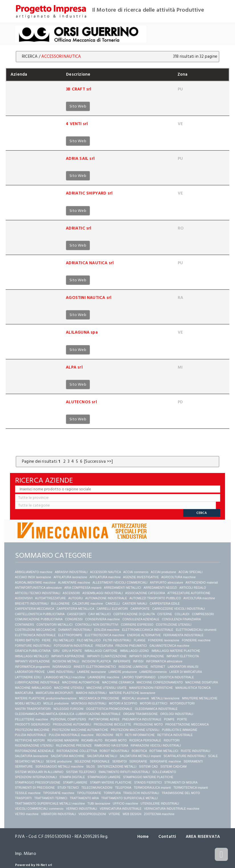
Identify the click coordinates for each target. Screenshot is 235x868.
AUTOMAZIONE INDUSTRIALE (106, 598)
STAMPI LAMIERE (75, 783)
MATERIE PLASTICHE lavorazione (132, 693)
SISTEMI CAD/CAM (173, 767)
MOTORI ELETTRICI (154, 703)
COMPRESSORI (203, 614)
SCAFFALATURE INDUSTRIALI (184, 756)
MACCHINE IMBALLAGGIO (33, 688)
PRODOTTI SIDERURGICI (33, 725)
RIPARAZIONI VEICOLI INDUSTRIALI (156, 746)
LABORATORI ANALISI (183, 667)
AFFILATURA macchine (105, 577)
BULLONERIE (60, 604)
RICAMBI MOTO (116, 740)
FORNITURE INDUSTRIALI (33, 646)
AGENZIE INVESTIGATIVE (141, 577)
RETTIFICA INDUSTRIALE (175, 735)
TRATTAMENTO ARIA (84, 798)
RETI (119, 735)
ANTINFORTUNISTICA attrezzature (39, 588)
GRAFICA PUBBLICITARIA (33, 651)
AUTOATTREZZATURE (50, 598)
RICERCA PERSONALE (145, 740)
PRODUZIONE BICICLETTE (112, 725)
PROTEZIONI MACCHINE (32, 730)
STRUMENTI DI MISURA (181, 783)
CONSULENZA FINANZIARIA (181, 619)
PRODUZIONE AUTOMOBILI (72, 725)
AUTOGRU (76, 598)
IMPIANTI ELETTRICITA (183, 656)
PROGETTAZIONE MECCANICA (187, 725)
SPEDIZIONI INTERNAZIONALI (36, 777)
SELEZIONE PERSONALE (92, 761)
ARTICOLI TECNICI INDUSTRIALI (38, 593)
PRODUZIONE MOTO (148, 725)
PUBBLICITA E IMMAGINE (179, 730)
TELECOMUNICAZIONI (97, 788)
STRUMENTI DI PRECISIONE (35, 788)
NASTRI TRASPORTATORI (33, 709)
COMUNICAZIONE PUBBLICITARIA (39, 619)
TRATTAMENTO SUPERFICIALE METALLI (129, 798)
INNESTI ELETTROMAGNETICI (95, 667)
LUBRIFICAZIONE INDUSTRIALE (37, 682)
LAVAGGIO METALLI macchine (65, 677)
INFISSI (138, 661)
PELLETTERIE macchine (32, 719)
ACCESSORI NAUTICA (105, 572)
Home (143, 837)
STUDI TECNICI (68, 788)
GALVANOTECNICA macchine (169, 646)
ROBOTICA (139, 751)
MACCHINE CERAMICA (118, 682)
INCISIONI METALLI (66, 661)
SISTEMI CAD (148, 767)
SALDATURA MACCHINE (68, 756)
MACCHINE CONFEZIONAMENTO (160, 682)
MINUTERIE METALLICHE (200, 698)
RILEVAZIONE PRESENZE (74, 746)
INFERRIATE (122, 661)
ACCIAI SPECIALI (191, 572)
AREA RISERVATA (203, 837)
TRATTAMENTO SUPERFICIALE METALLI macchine (50, 804)
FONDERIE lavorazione (164, 640)
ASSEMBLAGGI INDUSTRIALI (103, 593)
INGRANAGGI (62, 667)
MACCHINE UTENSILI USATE (106, 688)
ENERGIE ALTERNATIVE (144, 635)
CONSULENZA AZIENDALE (141, 619)
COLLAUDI (182, 614)
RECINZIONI (105, 735)
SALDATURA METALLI (102, 756)
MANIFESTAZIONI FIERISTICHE (151, 688)
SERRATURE (24, 767)
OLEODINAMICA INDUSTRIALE (156, 709)
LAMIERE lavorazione (91, 672)
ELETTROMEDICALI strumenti (196, 630)
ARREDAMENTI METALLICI (123, 588)
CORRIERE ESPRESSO (137, 625)
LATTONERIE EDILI (28, 677)
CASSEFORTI (76, 614)
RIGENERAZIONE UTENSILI (34, 746)
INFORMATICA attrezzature (164, 661)
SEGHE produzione (59, 761)
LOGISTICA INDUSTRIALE (176, 677)
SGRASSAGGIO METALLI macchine (59, 767)
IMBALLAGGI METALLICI (32, 656)
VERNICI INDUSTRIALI (82, 809)
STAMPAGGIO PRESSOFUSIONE (38, 783)
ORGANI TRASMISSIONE (140, 714)
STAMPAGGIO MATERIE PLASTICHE (148, 777)
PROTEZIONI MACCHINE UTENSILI (135, 730)
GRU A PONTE (72, 651)
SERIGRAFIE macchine (165, 761)
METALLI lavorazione (166, 698)
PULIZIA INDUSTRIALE (31, 735)
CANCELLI (113, 604)
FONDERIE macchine (196, 640)
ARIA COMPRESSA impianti (83, 588)
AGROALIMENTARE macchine (35, 583)
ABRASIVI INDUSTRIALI (71, 572)
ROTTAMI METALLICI (164, 751)
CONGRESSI (74, 619)
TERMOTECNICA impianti (191, 788)
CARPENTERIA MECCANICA (35, 609)
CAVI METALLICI (100, 614)
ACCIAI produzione (163, 572)
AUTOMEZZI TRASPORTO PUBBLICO (155, 598)
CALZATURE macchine (88, 604)
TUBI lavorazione (99, 804)
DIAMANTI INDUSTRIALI (75, 630)
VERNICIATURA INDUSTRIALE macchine (172, 809)
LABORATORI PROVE (30, 672)
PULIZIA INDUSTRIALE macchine (71, 735)
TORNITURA (112, 793)
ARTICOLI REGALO (193, 588)
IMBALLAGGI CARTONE (101, 651)
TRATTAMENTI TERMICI (51, 798)
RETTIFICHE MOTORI (30, 740)
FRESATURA (104, 646)
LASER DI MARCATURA (186, 672)
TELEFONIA (123, 788)
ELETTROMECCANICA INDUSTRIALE (148, 630)
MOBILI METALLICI (28, 703)
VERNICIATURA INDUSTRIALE (121, 809)
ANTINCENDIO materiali (202, 583)
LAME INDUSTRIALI (61, 672)
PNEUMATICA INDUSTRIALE (142, 719)
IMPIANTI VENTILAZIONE (33, 661)
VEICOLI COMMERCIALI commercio (39, 809)
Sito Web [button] (78, 106)
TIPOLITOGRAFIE (89, 793)
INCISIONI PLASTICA (96, 661)
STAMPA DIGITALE (72, 777)
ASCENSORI (71, 593)
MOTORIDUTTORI (182, 703)
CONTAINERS (25, 625)
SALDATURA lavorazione (32, 756)
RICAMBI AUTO (92, 740)
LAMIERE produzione (123, 672)
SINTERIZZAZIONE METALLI (117, 767)
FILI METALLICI (64, 640)
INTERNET (158, 667)
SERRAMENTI (193, 761)
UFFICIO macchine (125, 804)
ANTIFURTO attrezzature (166, 583)
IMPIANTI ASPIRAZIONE (68, 656)
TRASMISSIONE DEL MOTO (181, 793)
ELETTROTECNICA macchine (105, 635)
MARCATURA (24, 693)
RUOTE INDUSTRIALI (196, 751)
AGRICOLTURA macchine (178, 577)
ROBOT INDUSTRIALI (114, 751)
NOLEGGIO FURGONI (69, 709)
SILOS (90, 767)
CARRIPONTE (140, 609)
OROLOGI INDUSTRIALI (177, 714)
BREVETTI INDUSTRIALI (32, 604)
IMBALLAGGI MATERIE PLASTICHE (176, 651)
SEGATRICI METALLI (29, 761)
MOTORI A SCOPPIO (123, 703)
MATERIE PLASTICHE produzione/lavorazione (46, 698)
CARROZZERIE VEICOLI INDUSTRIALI (179, 609)
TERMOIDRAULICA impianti (152, 788)
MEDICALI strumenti (135, 698)
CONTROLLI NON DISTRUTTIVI (97, 625)
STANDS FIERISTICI (148, 783)
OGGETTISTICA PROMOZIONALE (109, 709)
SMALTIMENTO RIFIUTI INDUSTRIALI (124, 772)
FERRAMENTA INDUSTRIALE (183, 635)
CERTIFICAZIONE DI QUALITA (134, 614)
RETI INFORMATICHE (140, 735)
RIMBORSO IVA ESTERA (111, 746)
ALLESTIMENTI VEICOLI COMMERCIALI (120, 583)
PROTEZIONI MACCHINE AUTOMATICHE (80, 730)
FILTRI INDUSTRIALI (117, 640)
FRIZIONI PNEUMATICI (131, 646)
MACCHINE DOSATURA (202, 682)
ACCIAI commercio (136, 572)
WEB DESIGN (132, 814)
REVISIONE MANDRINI (63, 740)
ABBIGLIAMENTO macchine (34, 572)
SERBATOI (119, 761)
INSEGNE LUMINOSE (133, 667)
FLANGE (140, 640)
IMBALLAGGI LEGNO (134, 651)
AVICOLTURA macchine (199, 598)
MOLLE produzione (56, 703)
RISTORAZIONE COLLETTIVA (77, 751)
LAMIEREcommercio (153, 672)
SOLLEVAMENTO (164, 772)
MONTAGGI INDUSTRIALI (89, 703)
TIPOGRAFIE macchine (59, 793)
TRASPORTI (23, 798)
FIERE (46, 640)
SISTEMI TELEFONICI (81, 772)
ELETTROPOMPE (70, 635)
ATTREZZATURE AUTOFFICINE (189, 593)
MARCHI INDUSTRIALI (91, 693)
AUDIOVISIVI (24, 598)
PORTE (182, 719)
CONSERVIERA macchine (103, 619)
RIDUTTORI (172, 740)
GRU (56, 651)
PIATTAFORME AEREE (104, 719)
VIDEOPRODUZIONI (92, 814)
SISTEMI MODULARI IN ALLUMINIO (39, 772)
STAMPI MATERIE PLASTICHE (111, 783)
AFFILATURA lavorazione (70, 577)
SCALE (213, 756)
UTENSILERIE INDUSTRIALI (160, 804)
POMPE (169, 719)
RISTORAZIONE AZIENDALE (35, 751)
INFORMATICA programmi (32, 667)
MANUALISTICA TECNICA (193, 688)
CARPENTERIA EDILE (165, 604)
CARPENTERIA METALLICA (75, 609)
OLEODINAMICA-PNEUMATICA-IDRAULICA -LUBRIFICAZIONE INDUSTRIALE (68, 714)
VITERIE (114, 814)
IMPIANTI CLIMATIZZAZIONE (107, 656)
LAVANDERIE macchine (104, 677)
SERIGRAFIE (138, 761)
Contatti (167, 837)
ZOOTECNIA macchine (159, 814)
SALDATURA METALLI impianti (140, 756)
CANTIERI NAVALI (135, 604)
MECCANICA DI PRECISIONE (99, 698)
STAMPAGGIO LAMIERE (104, 777)
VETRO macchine (27, 814)
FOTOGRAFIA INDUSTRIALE (73, 646)
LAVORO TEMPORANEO (139, 677)
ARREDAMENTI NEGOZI (160, 588)
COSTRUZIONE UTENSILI (174, 625)
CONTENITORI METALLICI (55, 625)
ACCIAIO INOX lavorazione (33, 577)
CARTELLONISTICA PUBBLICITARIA (40, 614)
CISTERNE (165, 614)
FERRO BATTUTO (27, 640)
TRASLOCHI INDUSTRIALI (141, 793)
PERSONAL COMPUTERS (68, 719)
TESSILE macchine (28, 793)
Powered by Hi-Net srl (34, 865)
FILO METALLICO (89, 640)
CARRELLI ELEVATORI (112, 609)
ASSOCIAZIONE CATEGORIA (145, 593)
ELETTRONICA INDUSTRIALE (35, 635)
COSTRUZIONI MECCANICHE (35, 630)
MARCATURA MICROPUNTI (54, 693)
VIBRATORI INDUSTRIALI (58, 814)
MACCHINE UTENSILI (69, 688)
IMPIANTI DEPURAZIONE (147, 656)
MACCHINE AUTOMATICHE (81, 682)
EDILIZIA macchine (107, 630)
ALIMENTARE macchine (74, 583)
